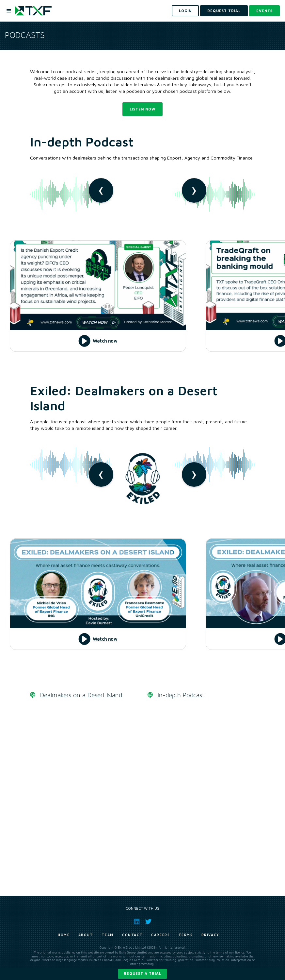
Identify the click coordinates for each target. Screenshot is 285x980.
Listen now (142, 109)
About (86, 935)
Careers (160, 935)
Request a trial (142, 973)
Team (108, 935)
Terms (186, 935)
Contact (132, 935)
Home (64, 935)
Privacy (210, 935)
